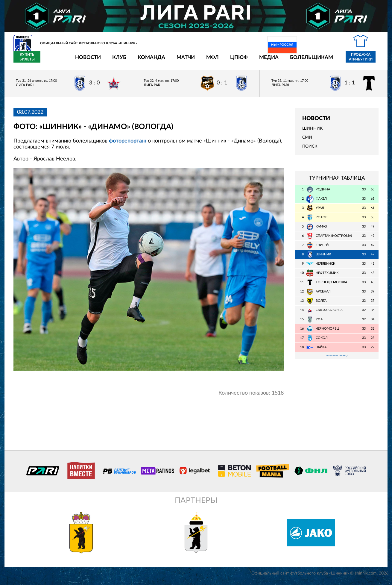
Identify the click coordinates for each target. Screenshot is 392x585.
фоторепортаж (128, 144)
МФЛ (177, 61)
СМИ (307, 141)
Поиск (310, 150)
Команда (116, 61)
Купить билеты (365, 60)
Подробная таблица (337, 360)
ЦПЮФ (204, 61)
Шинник (312, 132)
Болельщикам (276, 61)
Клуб (84, 61)
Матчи (151, 61)
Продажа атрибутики (326, 60)
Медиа (234, 61)
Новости (53, 61)
